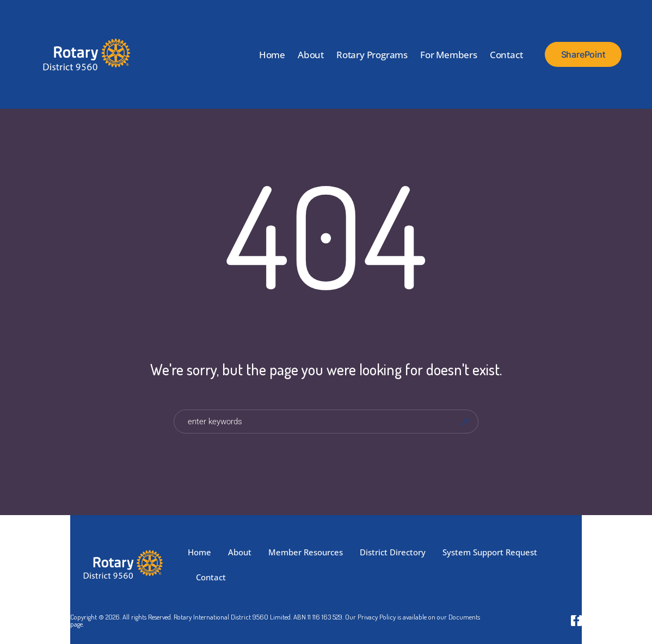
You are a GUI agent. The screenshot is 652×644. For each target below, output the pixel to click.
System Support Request (490, 552)
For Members (449, 55)
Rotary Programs (372, 55)
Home (272, 55)
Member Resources (306, 552)
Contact (506, 55)
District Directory (393, 552)
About (311, 55)
